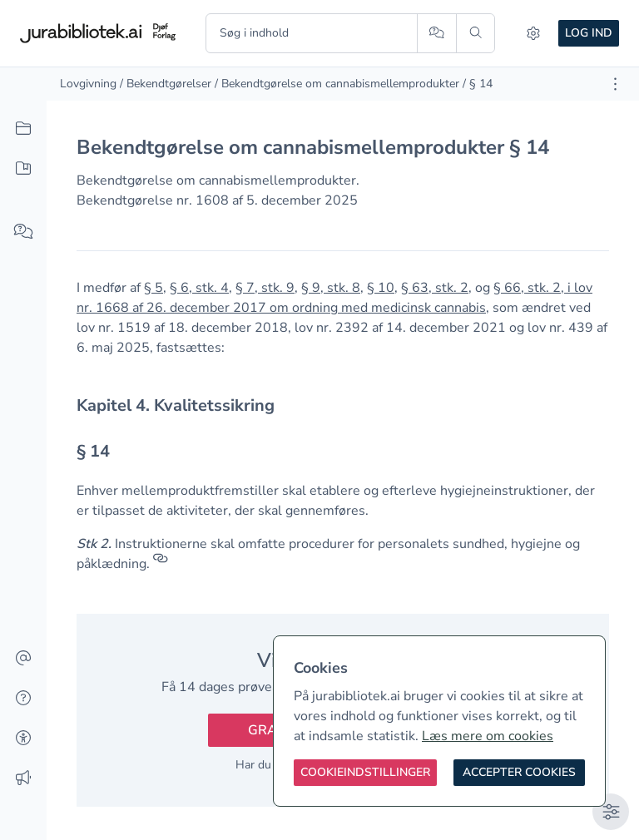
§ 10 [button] (381, 288)
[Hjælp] (23, 699)
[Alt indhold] (23, 129)
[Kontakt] (23, 659)
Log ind (589, 33)
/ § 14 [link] (478, 84)
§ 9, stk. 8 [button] (331, 288)
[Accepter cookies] (519, 773)
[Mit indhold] (23, 169)
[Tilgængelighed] (23, 739)
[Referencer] (161, 564)
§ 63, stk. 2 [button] (435, 288)
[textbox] (343, 405)
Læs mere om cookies (488, 736)
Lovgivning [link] (88, 84)
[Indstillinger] (533, 33)
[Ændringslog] (23, 778)
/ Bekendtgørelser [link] (166, 84)
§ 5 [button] (154, 288)
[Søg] (476, 33)
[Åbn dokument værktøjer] (615, 84)
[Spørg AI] (436, 33)
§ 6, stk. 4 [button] (199, 288)
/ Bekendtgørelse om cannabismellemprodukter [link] (337, 84)
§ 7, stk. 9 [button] (265, 288)
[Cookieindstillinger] (365, 773)
